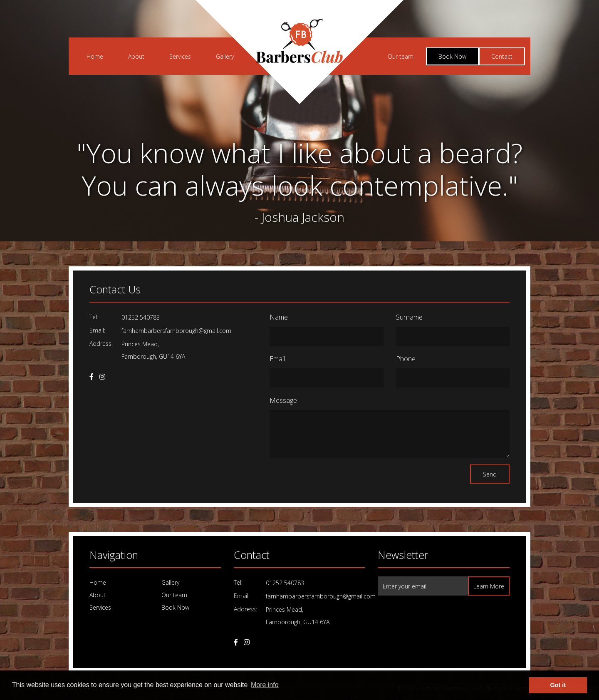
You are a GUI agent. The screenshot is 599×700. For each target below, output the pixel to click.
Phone (406, 359)
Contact (502, 56)
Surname (409, 317)
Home (95, 56)
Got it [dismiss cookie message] (558, 685)
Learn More (489, 586)
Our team (401, 56)
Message (283, 400)
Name (279, 317)
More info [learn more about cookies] (265, 685)
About (136, 56)
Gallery (225, 56)
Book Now (452, 56)
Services (180, 56)
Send (490, 474)
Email (277, 359)
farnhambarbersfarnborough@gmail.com (176, 331)
